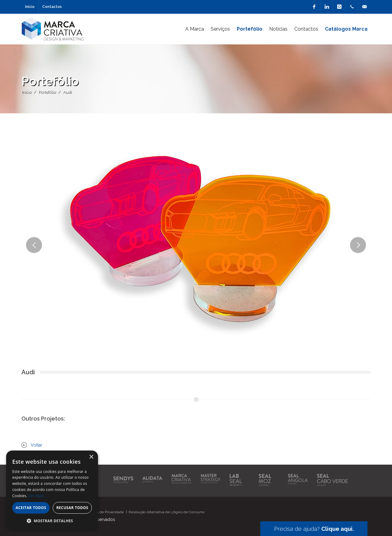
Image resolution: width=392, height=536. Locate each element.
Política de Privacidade (105, 512)
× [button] (91, 457)
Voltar (36, 445)
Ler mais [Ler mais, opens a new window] (36, 496)
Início (30, 7)
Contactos (52, 7)
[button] (52, 521)
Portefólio (47, 92)
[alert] (52, 490)
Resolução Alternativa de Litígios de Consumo (167, 512)
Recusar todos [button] (72, 508)
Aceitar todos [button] (31, 508)
